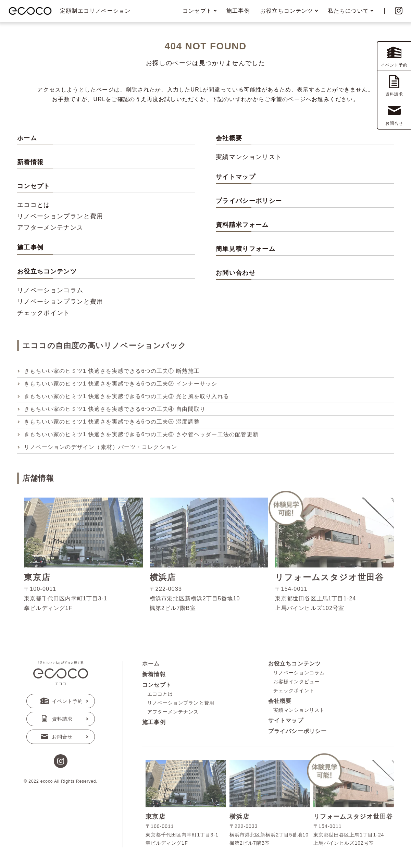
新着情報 (30, 162)
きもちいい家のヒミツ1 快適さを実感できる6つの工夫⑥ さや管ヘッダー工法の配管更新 (141, 434)
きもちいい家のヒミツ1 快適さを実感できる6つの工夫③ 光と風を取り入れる (127, 396)
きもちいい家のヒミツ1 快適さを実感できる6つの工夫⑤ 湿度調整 (112, 422)
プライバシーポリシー (249, 201)
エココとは (34, 205)
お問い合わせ (236, 273)
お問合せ (57, 737)
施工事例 (238, 11)
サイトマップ (236, 177)
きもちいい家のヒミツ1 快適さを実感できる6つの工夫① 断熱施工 (112, 371)
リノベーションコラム (50, 290)
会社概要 (229, 138)
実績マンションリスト (249, 157)
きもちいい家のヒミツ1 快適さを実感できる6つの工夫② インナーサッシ (121, 384)
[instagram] (61, 762)
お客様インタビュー (296, 682)
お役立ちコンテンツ (295, 664)
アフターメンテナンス (50, 228)
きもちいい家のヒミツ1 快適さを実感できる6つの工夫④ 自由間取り (115, 409)
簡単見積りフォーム (246, 249)
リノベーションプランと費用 (60, 216)
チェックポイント (44, 313)
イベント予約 (62, 701)
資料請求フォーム (242, 225)
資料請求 (57, 719)
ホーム (27, 138)
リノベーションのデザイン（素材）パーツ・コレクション (101, 447)
